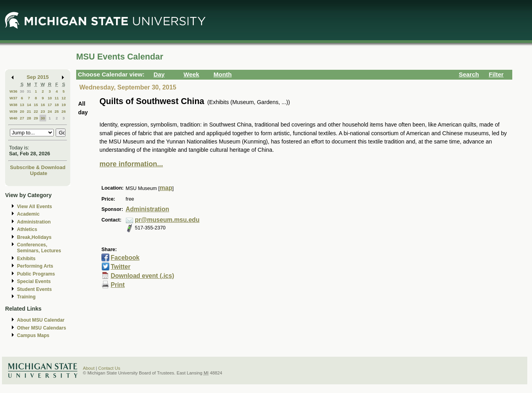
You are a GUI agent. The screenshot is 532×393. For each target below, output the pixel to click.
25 (57, 111)
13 (22, 105)
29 (36, 118)
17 (50, 105)
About (89, 368)
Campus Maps (33, 335)
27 (22, 118)
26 (64, 111)
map (166, 188)
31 (29, 91)
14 (29, 105)
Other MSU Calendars (42, 328)
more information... (131, 164)
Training (26, 297)
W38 (13, 105)
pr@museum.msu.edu (167, 220)
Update (39, 173)
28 (29, 118)
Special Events (34, 281)
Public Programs (36, 274)
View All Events (35, 207)
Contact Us (109, 368)
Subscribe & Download (38, 167)
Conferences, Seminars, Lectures (39, 248)
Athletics (27, 229)
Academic (28, 214)
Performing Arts (35, 266)
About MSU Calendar (41, 320)
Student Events (34, 289)
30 (22, 91)
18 (57, 105)
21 (29, 111)
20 (22, 111)
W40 (13, 118)
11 (57, 98)
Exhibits (26, 259)
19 (64, 105)
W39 (13, 111)
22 (36, 111)
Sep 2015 (38, 77)
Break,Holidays (34, 237)
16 (43, 105)
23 (43, 111)
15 (36, 105)
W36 (13, 91)
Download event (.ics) (142, 276)
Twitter (120, 267)
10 (50, 98)
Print (118, 285)
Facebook (125, 258)
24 (50, 111)
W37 (13, 98)
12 (64, 98)
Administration (34, 222)
